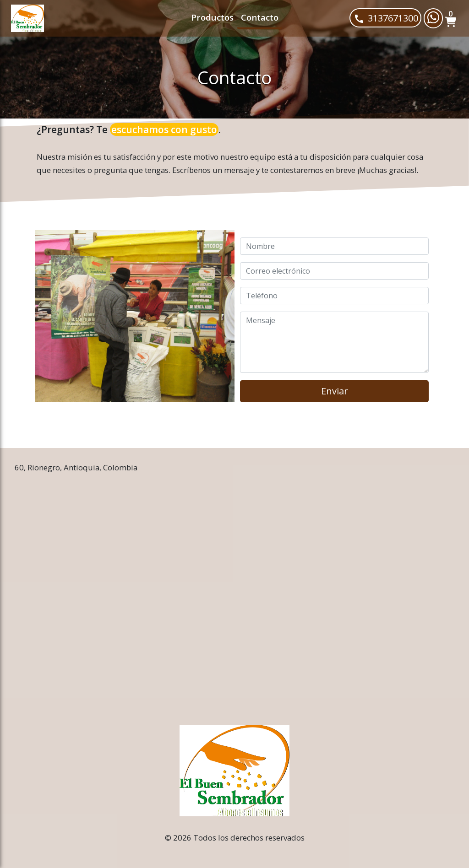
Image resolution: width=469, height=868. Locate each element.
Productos (212, 17)
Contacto (260, 17)
